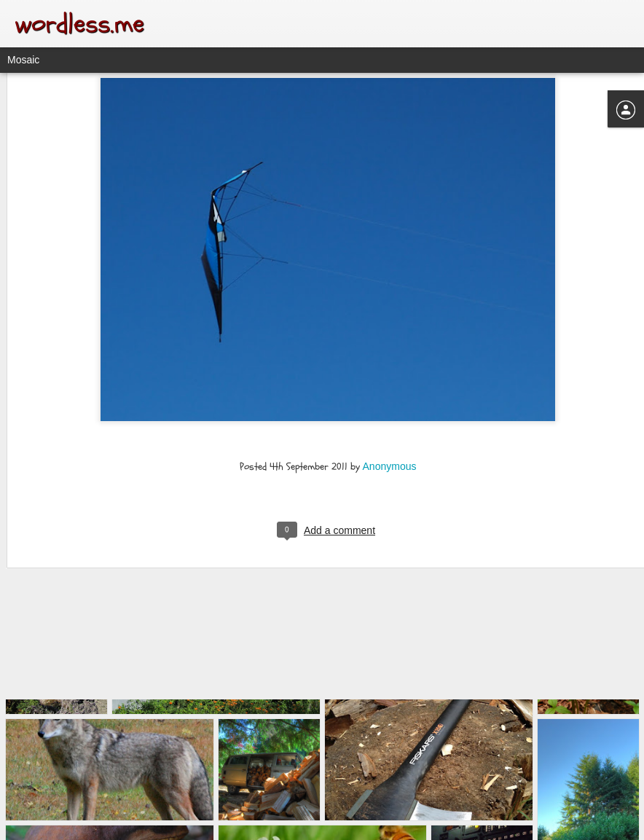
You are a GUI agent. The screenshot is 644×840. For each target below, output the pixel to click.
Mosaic (23, 60)
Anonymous (390, 393)
